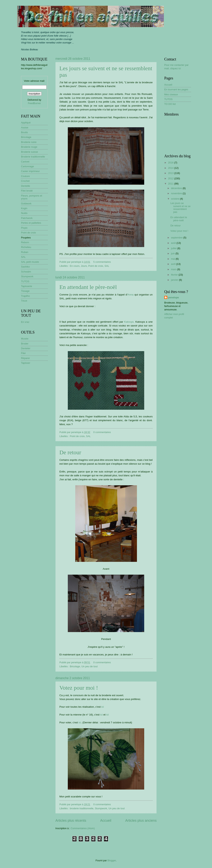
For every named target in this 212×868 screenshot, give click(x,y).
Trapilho (25, 296)
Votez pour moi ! (79, 688)
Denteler (26, 348)
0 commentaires (102, 432)
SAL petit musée (30, 262)
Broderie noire (29, 142)
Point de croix (96, 266)
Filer (23, 353)
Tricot (24, 301)
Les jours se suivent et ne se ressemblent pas (180, 208)
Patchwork (27, 218)
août (174, 243)
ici (103, 707)
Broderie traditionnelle (33, 157)
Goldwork (26, 204)
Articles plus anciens (141, 821)
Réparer (25, 358)
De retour (70, 452)
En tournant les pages (176, 89)
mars (174, 269)
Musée (25, 339)
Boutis (24, 132)
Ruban (25, 252)
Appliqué (26, 123)
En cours (75, 266)
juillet (174, 248)
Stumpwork (101, 808)
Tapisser (26, 363)
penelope (174, 297)
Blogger (112, 860)
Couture (25, 176)
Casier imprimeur (30, 171)
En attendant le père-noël (88, 287)
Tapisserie (27, 286)
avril (174, 264)
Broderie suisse (30, 152)
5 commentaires (102, 262)
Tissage (25, 291)
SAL (107, 266)
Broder (25, 344)
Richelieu (26, 247)
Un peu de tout (89, 666)
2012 (171, 178)
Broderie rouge (29, 147)
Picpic (24, 228)
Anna (131, 295)
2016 (171, 163)
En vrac (25, 322)
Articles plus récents (71, 821)
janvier (175, 280)
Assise (25, 128)
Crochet (25, 181)
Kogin (24, 208)
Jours (84, 266)
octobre (175, 199)
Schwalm (26, 272)
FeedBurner (34, 103)
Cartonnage (27, 166)
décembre (177, 188)
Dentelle (25, 186)
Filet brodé (27, 191)
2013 (171, 173)
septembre (177, 238)
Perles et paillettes (31, 223)
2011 (171, 184)
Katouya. (129, 322)
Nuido (24, 213)
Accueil (106, 821)
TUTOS (25, 281)
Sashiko (25, 267)
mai (173, 259)
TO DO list (170, 104)
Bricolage (75, 666)
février (175, 275)
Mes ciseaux (171, 94)
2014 (171, 168)
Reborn (25, 242)
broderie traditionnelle (82, 808)
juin (173, 253)
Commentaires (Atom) (83, 828)
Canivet (25, 162)
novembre (177, 193)
